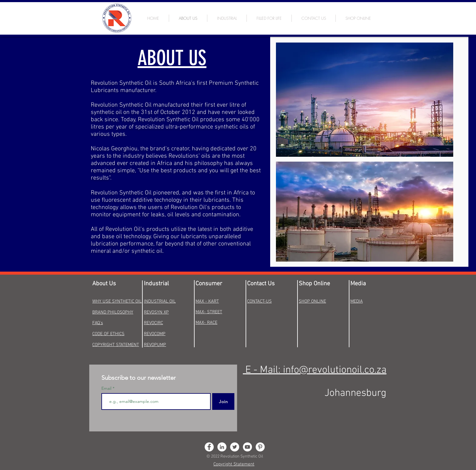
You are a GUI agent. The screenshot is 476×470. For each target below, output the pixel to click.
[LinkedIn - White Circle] (222, 447)
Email (107, 388)
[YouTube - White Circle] (247, 447)
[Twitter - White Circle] (235, 447)
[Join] (223, 401)
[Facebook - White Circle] (209, 447)
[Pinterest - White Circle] (260, 447)
